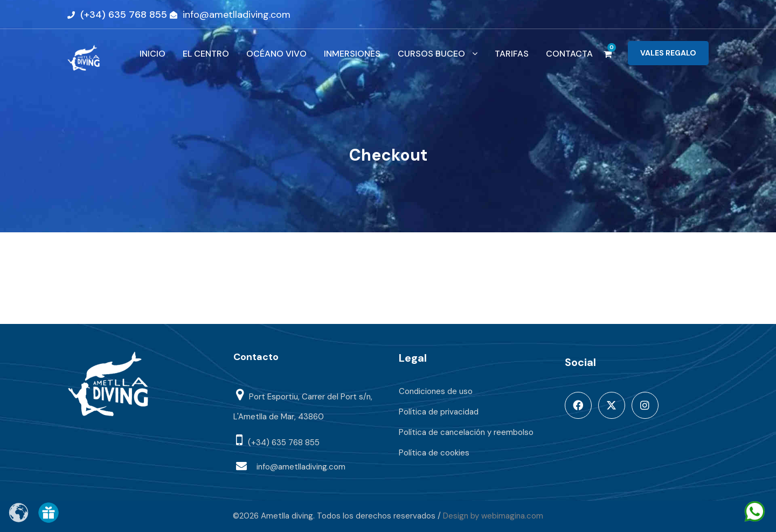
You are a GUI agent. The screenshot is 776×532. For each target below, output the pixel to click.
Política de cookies (434, 453)
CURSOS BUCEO (431, 54)
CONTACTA (569, 54)
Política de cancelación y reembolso (466, 432)
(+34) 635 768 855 (124, 15)
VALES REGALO (668, 53)
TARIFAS (512, 54)
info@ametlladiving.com (237, 15)
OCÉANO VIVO (276, 54)
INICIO (153, 54)
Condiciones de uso (436, 391)
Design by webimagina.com (493, 516)
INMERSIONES (352, 54)
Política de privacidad (439, 412)
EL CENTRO (206, 54)
